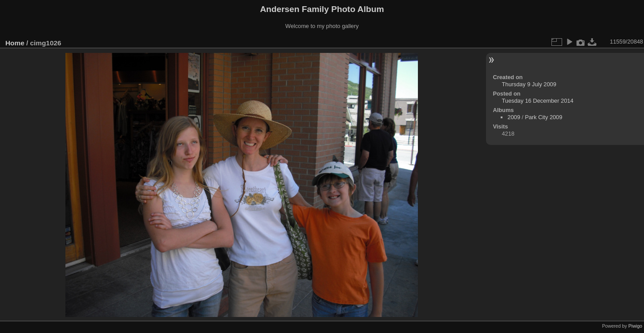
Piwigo (635, 326)
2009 (514, 117)
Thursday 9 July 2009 (529, 84)
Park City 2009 (543, 117)
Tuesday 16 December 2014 (537, 101)
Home (15, 43)
